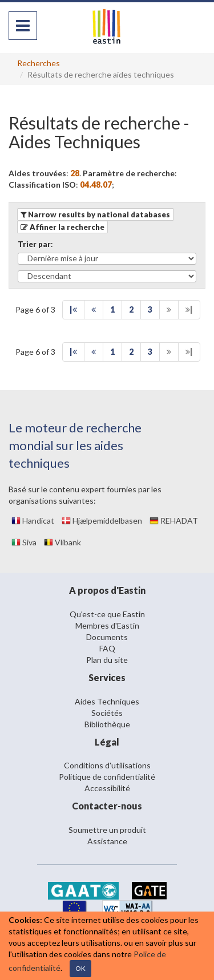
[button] (62, 227)
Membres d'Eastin (107, 625)
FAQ (107, 648)
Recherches (39, 63)
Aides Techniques (107, 701)
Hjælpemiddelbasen (102, 521)
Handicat (33, 521)
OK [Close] (80, 968)
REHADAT (174, 521)
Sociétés (107, 713)
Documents (107, 637)
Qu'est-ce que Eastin (107, 614)
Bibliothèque (107, 724)
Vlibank (62, 542)
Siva (24, 542)
